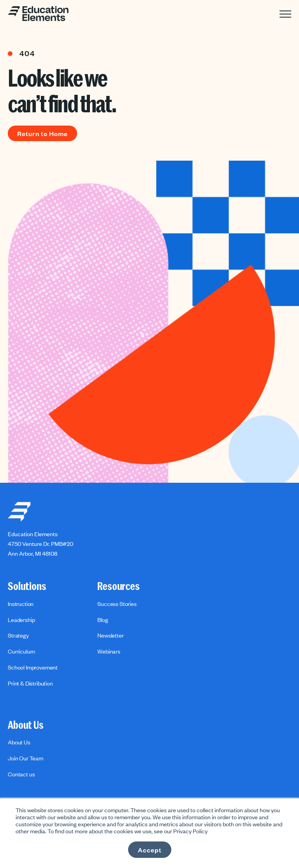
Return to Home (42, 133)
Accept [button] (150, 850)
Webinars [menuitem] (109, 651)
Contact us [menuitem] (21, 774)
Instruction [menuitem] (21, 604)
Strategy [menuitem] (18, 635)
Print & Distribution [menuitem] (30, 683)
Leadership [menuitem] (21, 620)
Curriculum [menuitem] (21, 651)
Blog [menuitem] (103, 620)
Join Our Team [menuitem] (26, 758)
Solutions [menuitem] (27, 586)
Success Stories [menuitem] (117, 604)
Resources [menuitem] (119, 586)
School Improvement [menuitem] (33, 667)
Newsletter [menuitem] (110, 635)
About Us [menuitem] (26, 725)
